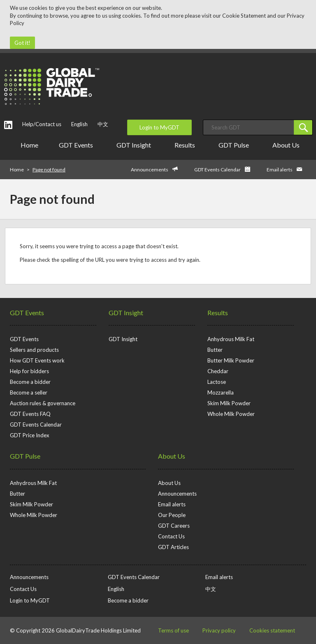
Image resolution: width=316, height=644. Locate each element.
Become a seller (29, 392)
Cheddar (218, 371)
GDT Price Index (30, 435)
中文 (103, 124)
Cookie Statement (244, 16)
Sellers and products (34, 350)
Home (29, 145)
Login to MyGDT (159, 127)
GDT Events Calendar (217, 170)
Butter (215, 350)
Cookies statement (272, 630)
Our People (172, 515)
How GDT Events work (37, 360)
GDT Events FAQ (30, 414)
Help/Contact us (42, 124)
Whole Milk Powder (231, 414)
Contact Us (171, 536)
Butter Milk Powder (231, 360)
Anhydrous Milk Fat (231, 339)
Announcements (150, 170)
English (79, 124)
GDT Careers (174, 526)
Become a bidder (30, 382)
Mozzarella (221, 392)
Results (186, 145)
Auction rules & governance (43, 403)
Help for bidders (29, 371)
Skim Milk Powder (229, 403)
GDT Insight (135, 145)
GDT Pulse (235, 145)
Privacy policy (219, 630)
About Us (287, 145)
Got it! (22, 43)
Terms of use (173, 630)
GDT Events (77, 145)
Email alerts (280, 170)
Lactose (217, 382)
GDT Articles (173, 547)
